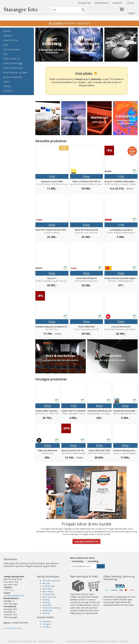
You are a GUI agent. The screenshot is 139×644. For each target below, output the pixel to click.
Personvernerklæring (51, 608)
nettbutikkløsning (93, 641)
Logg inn (132, 13)
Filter (5, 54)
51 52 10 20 (9, 590)
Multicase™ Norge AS (119, 641)
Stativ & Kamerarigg (13, 63)
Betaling (46, 600)
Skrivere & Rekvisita (12, 77)
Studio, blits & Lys (12, 59)
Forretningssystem (74, 641)
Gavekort (117, 3)
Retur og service (49, 597)
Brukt (6, 45)
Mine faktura (48, 591)
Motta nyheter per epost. (83, 558)
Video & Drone (10, 40)
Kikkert (6, 82)
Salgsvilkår (47, 605)
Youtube (46, 627)
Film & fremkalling (11, 49)
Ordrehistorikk (49, 586)
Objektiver (8, 36)
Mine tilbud (47, 589)
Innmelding (78, 561)
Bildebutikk (84, 3)
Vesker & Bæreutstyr (13, 68)
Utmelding (93, 561)
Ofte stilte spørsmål (51, 581)
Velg (52, 176)
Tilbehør (7, 86)
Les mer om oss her (13, 628)
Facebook (47, 621)
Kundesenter (102, 3)
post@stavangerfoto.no (14, 596)
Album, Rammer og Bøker (15, 72)
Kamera (7, 31)
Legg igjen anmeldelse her (86, 541)
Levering (46, 602)
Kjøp (86, 176)
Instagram (47, 624)
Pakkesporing (48, 594)
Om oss (130, 3)
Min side (46, 583)
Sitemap (46, 613)
